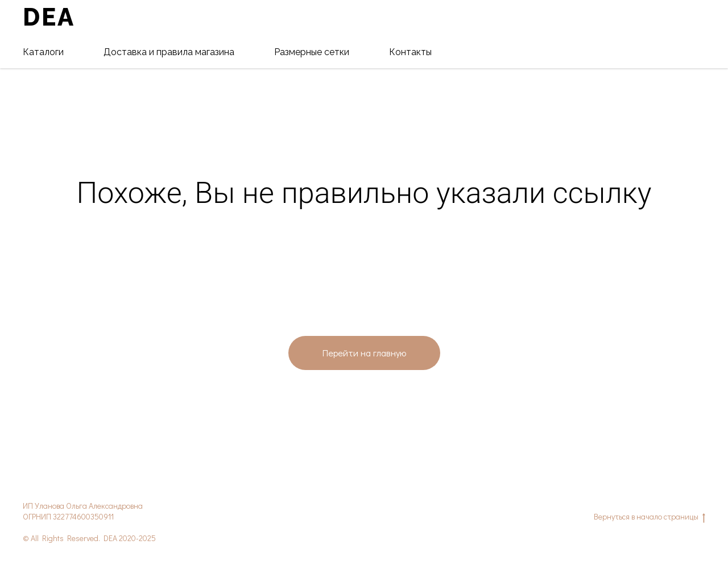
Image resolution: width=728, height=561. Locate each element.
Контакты (410, 52)
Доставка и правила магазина (169, 52)
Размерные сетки (312, 52)
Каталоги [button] (43, 52)
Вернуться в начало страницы (650, 517)
